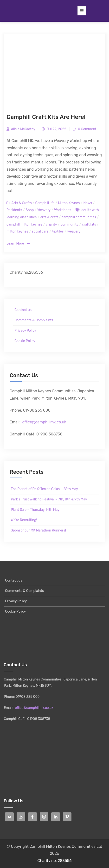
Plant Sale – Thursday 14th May (35, 510)
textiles (58, 231)
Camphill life (45, 203)
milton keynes (17, 231)
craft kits (89, 224)
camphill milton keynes (24, 224)
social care (40, 231)
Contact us (23, 310)
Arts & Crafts (21, 203)
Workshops (63, 210)
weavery (74, 231)
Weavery (44, 210)
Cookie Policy (25, 341)
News (88, 203)
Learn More (18, 244)
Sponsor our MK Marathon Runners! (38, 530)
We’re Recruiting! (24, 520)
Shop (30, 210)
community (70, 224)
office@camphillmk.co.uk (44, 422)
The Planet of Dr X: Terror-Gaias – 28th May (44, 489)
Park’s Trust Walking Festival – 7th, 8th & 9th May (49, 499)
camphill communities (79, 217)
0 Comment (87, 129)
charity (51, 224)
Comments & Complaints (34, 320)
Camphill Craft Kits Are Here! (46, 117)
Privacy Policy (25, 331)
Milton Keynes (69, 203)
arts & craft (49, 217)
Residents (14, 210)
